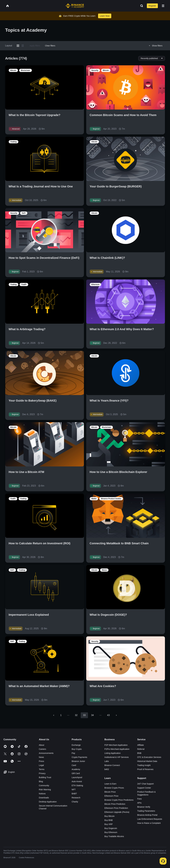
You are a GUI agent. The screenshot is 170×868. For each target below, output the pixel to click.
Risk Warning (45, 790)
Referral (141, 749)
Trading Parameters (146, 811)
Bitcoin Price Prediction (115, 804)
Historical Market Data (147, 761)
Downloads (44, 798)
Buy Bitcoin (110, 816)
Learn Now (105, 16)
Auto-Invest (77, 781)
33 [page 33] (84, 715)
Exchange (76, 745)
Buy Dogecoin (111, 828)
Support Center (144, 788)
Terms (42, 769)
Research (76, 798)
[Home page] (75, 6)
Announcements (46, 753)
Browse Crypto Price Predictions (119, 800)
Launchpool (77, 777)
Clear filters (50, 46)
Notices (42, 794)
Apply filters (35, 46)
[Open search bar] (141, 6)
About (42, 745)
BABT (74, 794)
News (41, 757)
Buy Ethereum (111, 832)
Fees (139, 799)
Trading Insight (144, 765)
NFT (74, 790)
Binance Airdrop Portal (147, 815)
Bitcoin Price (110, 792)
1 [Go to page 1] (61, 715)
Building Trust (45, 777)
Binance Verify (144, 807)
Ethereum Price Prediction (116, 808)
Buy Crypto (77, 749)
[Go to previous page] (54, 715)
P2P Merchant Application (116, 745)
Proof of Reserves (145, 769)
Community (44, 785)
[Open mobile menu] (163, 6)
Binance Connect (112, 765)
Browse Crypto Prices (114, 788)
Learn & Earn (110, 784)
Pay (73, 753)
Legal (41, 765)
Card (74, 765)
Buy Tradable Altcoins (114, 836)
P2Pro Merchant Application (117, 749)
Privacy (42, 773)
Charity (75, 802)
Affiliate (140, 745)
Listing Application (113, 753)
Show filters (155, 46)
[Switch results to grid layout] (18, 46)
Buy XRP (109, 824)
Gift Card (76, 773)
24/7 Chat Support (145, 784)
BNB (139, 753)
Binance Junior (78, 761)
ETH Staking (77, 785)
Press (42, 761)
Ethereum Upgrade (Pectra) (117, 812)
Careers (43, 749)
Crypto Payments (79, 757)
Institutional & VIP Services (117, 757)
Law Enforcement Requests (150, 819)
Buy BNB (109, 820)
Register (152, 6)
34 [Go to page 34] (92, 715)
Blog (41, 781)
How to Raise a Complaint (149, 823)
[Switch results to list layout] (23, 46)
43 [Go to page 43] (108, 715)
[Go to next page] (116, 715)
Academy (76, 769)
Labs (107, 761)
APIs (139, 803)
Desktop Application (48, 802)
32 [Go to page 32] (76, 715)
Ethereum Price (111, 796)
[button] (163, 6)
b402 (107, 769)
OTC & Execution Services (149, 757)
